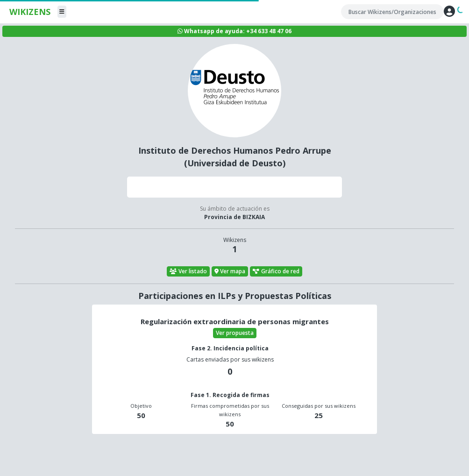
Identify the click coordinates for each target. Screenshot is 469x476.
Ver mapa (230, 271)
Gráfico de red (276, 271)
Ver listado (188, 271)
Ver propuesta (235, 333)
